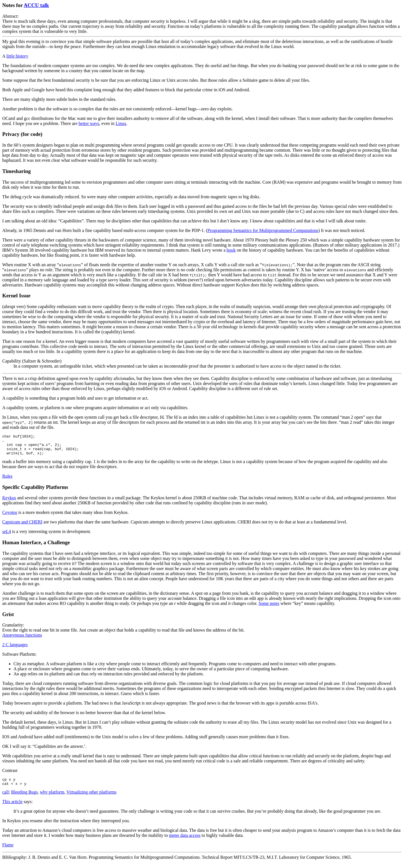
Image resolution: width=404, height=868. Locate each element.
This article (12, 807)
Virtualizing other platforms (92, 798)
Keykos (9, 502)
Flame (8, 851)
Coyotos (10, 517)
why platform (52, 798)
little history (17, 56)
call (5, 798)
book (231, 250)
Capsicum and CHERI (22, 526)
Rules (7, 480)
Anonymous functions (22, 639)
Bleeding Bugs (25, 798)
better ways (89, 123)
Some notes (269, 608)
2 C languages (15, 649)
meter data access (185, 841)
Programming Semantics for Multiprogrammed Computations (263, 230)
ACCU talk (36, 5)
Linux (121, 123)
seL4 (7, 536)
